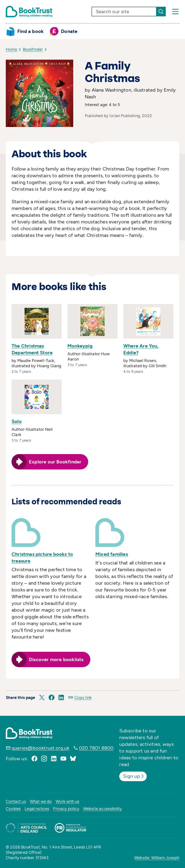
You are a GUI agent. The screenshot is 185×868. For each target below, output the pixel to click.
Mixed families (112, 554)
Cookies (13, 809)
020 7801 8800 (96, 748)
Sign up (134, 776)
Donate (69, 31)
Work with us (67, 801)
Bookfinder (33, 49)
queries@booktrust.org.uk (40, 748)
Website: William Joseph (157, 858)
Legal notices (37, 809)
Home (11, 49)
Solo (17, 421)
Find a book (30, 31)
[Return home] (29, 12)
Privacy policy (66, 809)
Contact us (16, 801)
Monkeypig (80, 346)
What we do (41, 801)
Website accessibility (103, 809)
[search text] (124, 12)
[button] (42, 697)
